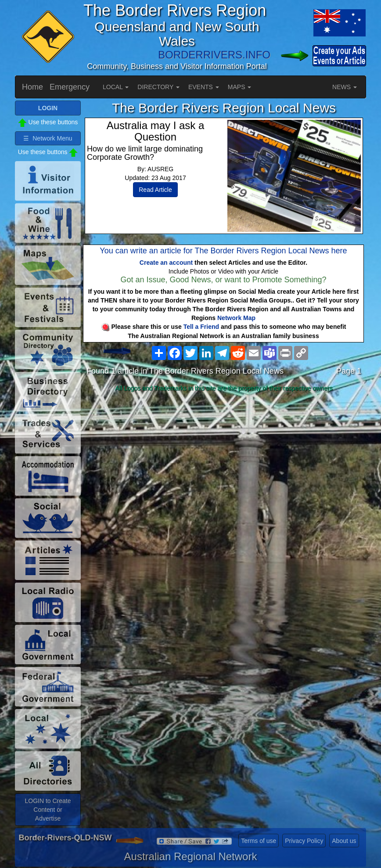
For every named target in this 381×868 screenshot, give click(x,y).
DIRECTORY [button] (158, 87)
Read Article (155, 190)
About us (344, 841)
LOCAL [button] (116, 87)
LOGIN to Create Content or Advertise (48, 810)
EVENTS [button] (204, 87)
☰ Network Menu (48, 138)
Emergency (70, 87)
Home (32, 87)
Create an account (166, 263)
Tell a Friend (201, 327)
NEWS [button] (345, 87)
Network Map (236, 318)
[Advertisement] (224, 465)
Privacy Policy (304, 841)
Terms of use (259, 841)
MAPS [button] (240, 87)
